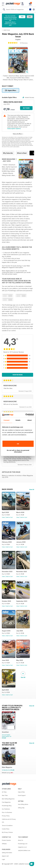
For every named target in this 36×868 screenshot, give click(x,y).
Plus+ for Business (7, 812)
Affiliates (4, 844)
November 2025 (22, 572)
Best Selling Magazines (8, 799)
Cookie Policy (6, 829)
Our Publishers (6, 809)
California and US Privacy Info (9, 821)
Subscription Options (14, 129)
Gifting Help (21, 808)
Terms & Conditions (7, 826)
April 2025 (5, 690)
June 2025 (5, 660)
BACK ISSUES (7, 489)
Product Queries (6, 840)
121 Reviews (24, 43)
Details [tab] (18, 420)
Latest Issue (7, 30)
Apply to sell (5, 856)
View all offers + (18, 134)
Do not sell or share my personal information (18, 451)
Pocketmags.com (23, 844)
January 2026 (21, 542)
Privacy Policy (6, 816)
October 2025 (6, 601)
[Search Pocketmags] (4, 10)
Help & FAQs (21, 792)
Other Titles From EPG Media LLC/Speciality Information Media (12, 706)
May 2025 (20, 660)
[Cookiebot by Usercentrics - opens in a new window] (26, 415)
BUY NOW (26, 108)
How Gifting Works (23, 804)
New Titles (5, 795)
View (3, 517)
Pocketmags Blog (7, 806)
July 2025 (20, 631)
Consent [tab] (6, 420)
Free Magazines (6, 802)
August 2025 (6, 631)
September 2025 (22, 601)
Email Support (22, 795)
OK (18, 444)
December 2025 (7, 572)
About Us (21, 840)
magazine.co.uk (22, 847)
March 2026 (20, 512)
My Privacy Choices (7, 832)
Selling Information (7, 853)
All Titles (4, 792)
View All (32, 489)
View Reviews (18, 375)
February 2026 (7, 542)
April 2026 (5, 512)
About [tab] (29, 420)
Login (3, 859)
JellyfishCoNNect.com (24, 850)
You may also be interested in (9, 743)
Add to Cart (9, 517)
